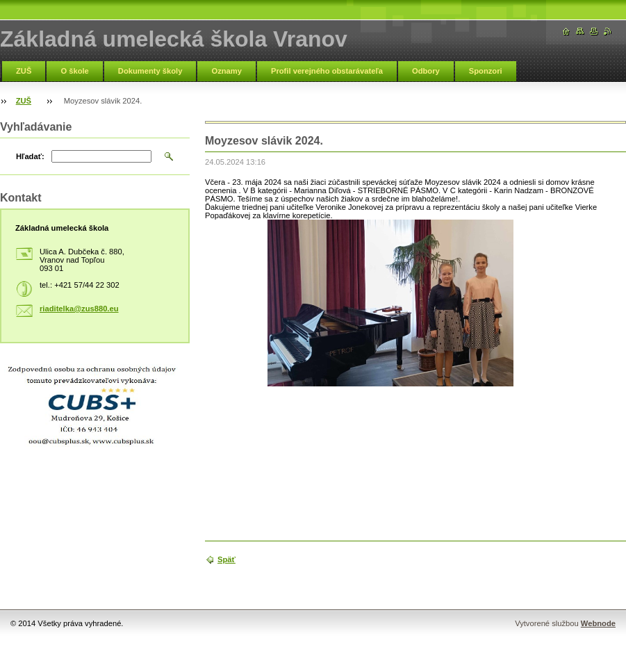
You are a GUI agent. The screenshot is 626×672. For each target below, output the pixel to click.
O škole (74, 71)
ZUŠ (24, 71)
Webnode (598, 623)
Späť (226, 559)
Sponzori (486, 71)
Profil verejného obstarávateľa (327, 71)
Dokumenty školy (150, 71)
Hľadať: (30, 156)
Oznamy (226, 71)
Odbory (426, 71)
